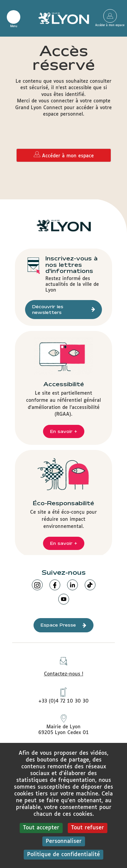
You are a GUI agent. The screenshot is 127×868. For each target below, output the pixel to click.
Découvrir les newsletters (64, 309)
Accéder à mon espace (110, 16)
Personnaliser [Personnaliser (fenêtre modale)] (64, 841)
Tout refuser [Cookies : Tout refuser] (88, 828)
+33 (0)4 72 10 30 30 (63, 695)
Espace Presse (63, 625)
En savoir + (64, 431)
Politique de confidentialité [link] (63, 855)
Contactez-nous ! (64, 665)
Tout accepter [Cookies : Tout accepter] (41, 828)
